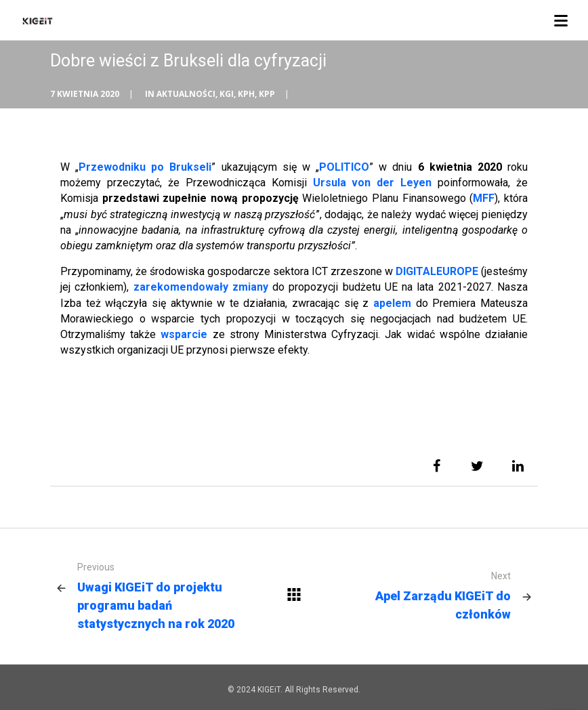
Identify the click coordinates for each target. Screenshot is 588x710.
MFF (484, 198)
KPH (246, 94)
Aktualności (186, 94)
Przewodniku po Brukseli (145, 167)
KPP (267, 94)
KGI (227, 94)
